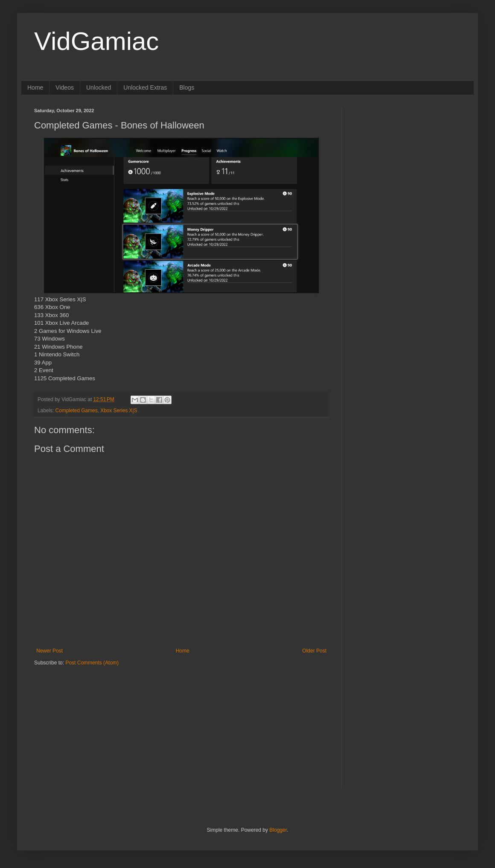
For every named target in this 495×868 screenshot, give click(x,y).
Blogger (278, 830)
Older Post (314, 651)
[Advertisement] (87, 720)
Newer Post (49, 651)
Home (35, 87)
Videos (65, 87)
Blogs (187, 87)
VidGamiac (96, 41)
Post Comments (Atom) (92, 663)
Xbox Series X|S (119, 411)
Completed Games (77, 411)
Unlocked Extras (145, 87)
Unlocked (99, 87)
